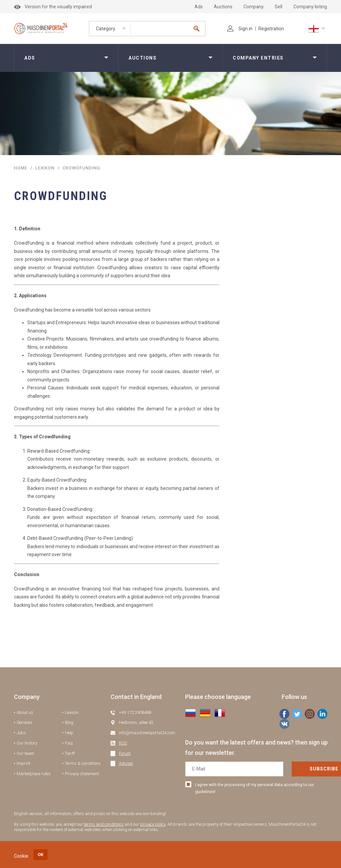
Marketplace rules (34, 774)
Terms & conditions (83, 763)
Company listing (310, 7)
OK (40, 855)
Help (69, 733)
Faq (69, 743)
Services (24, 722)
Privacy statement (82, 774)
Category (106, 29)
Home (21, 168)
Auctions (223, 7)
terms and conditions (104, 824)
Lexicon (72, 712)
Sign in (240, 29)
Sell (279, 7)
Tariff (70, 753)
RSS (123, 743)
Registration (271, 29)
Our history (27, 743)
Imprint (23, 763)
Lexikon (45, 168)
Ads (199, 7)
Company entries (258, 58)
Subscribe (299, 769)
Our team (25, 753)
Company (254, 7)
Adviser (126, 763)
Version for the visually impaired (53, 7)
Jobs (21, 733)
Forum (125, 753)
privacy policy (153, 824)
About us (25, 712)
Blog (69, 722)
